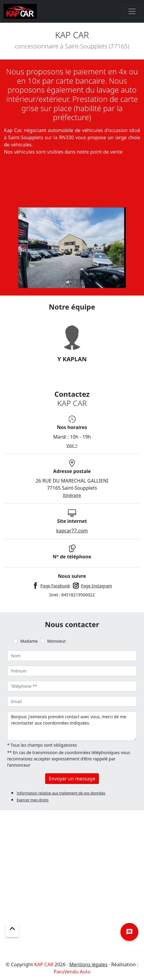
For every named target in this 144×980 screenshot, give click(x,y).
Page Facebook (55, 586)
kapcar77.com (72, 531)
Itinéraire (72, 495)
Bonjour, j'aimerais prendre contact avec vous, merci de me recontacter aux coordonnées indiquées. (72, 726)
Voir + (72, 445)
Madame (29, 641)
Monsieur (56, 641)
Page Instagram (97, 586)
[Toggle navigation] (132, 11)
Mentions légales (88, 964)
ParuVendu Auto (72, 972)
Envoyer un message (72, 779)
